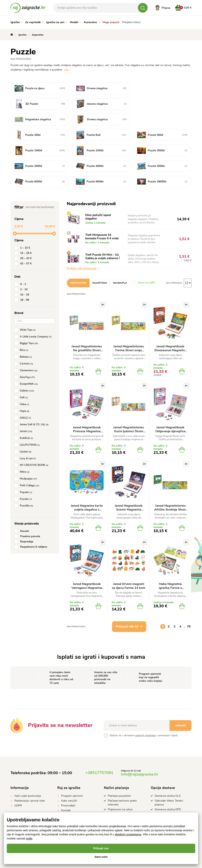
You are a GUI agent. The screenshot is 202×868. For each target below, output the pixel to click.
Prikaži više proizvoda (83, 253)
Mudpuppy (27, 463)
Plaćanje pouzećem (119, 780)
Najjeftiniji (100, 267)
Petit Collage (28, 470)
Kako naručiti (69, 785)
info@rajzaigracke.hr (140, 759)
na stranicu (174, 267)
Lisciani (24, 436)
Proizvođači (68, 790)
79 (189, 611)
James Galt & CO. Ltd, (32, 409)
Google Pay (115, 804)
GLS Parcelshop (164, 799)
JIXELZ (24, 402)
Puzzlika (24, 490)
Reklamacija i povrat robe (30, 785)
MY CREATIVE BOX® (32, 450)
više (66, 70)
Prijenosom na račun (120, 794)
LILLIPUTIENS (28, 429)
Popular (24, 477)
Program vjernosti (72, 780)
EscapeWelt (27, 369)
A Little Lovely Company (34, 321)
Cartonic (24, 348)
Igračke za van (57, 22)
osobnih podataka (145, 720)
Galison (25, 375)
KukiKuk (24, 423)
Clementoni (27, 355)
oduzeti (181, 710)
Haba (23, 389)
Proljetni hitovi (131, 22)
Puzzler (24, 484)
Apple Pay (114, 799)
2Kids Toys (26, 314)
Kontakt (66, 795)
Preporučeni (78, 267)
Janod (24, 416)
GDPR (18, 790)
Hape (23, 396)
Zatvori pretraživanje (40, 192)
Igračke (17, 22)
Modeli (76, 22)
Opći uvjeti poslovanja (28, 780)
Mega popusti (111, 22)
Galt (22, 382)
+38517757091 (99, 757)
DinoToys (25, 362)
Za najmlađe (34, 22)
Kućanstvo (92, 22)
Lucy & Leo (26, 443)
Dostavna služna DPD (168, 794)
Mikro (23, 456)
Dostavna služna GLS (168, 780)
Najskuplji (120, 267)
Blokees (24, 341)
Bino (22, 335)
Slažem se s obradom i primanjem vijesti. (144, 720)
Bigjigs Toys (27, 328)
